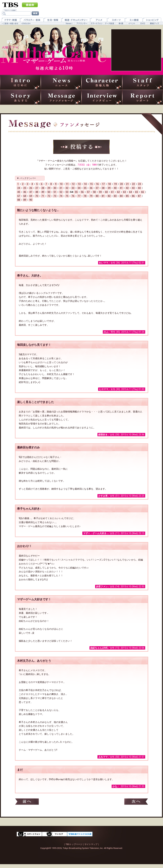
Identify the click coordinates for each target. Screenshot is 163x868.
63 (124, 192)
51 (55, 192)
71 (43, 196)
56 (82, 192)
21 (127, 184)
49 (43, 192)
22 (134, 184)
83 (115, 196)
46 (25, 192)
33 (73, 188)
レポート (143, 97)
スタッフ (143, 82)
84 (121, 196)
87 (139, 196)
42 (127, 188)
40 (115, 188)
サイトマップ (91, 844)
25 (25, 188)
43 (133, 188)
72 (49, 196)
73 (55, 196)
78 (85, 196)
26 (31, 188)
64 (131, 192)
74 (61, 196)
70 (37, 196)
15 (91, 184)
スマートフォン (29, 834)
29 (49, 188)
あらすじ (20, 97)
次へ (136, 802)
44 (139, 188)
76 (73, 196)
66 (143, 192)
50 (49, 192)
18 (109, 184)
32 (67, 188)
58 (94, 192)
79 (91, 196)
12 (73, 184)
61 (112, 192)
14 (85, 184)
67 (19, 196)
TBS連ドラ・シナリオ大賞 (80, 834)
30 (55, 188)
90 (31, 200)
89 (25, 200)
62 (118, 192)
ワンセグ (55, 834)
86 (133, 196)
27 (37, 188)
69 (31, 196)
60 (106, 192)
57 (88, 192)
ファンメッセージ (61, 97)
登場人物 (102, 82)
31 (61, 188)
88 (19, 200)
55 (76, 192)
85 (127, 196)
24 (19, 188)
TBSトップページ (74, 844)
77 (79, 196)
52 (61, 192)
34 (79, 188)
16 (97, 184)
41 (121, 188)
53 (67, 192)
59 (100, 192)
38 (103, 188)
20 (121, 184)
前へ (27, 802)
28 (43, 188)
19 (115, 184)
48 (37, 192)
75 (67, 196)
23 (140, 184)
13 (79, 184)
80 (97, 196)
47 (31, 192)
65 (137, 192)
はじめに (20, 82)
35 (85, 188)
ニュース (61, 82)
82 (109, 196)
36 (91, 188)
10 (61, 184)
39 (109, 188)
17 (103, 184)
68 (25, 196)
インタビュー (102, 97)
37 (97, 188)
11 (67, 184)
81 (103, 196)
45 (19, 192)
